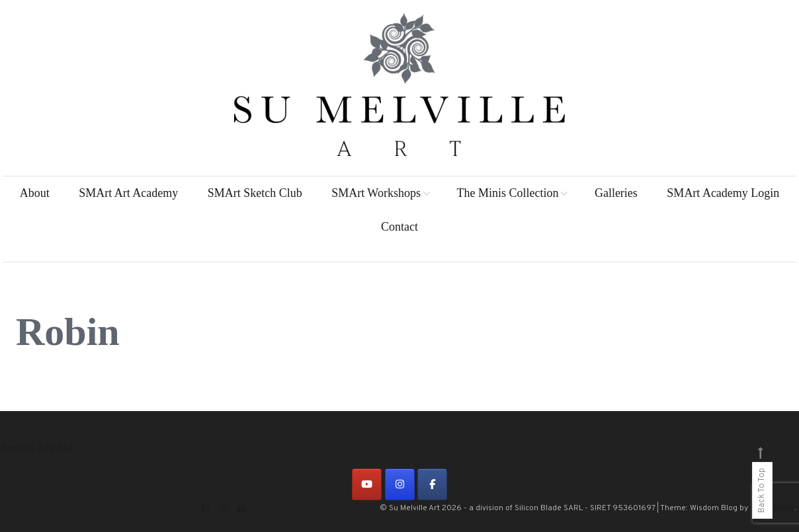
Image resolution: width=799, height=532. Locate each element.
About (35, 193)
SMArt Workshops (376, 193)
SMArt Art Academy (128, 193)
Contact (399, 227)
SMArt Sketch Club (255, 193)
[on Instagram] (400, 484)
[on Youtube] (367, 484)
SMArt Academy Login (723, 193)
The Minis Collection (507, 193)
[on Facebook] (432, 484)
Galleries (616, 193)
